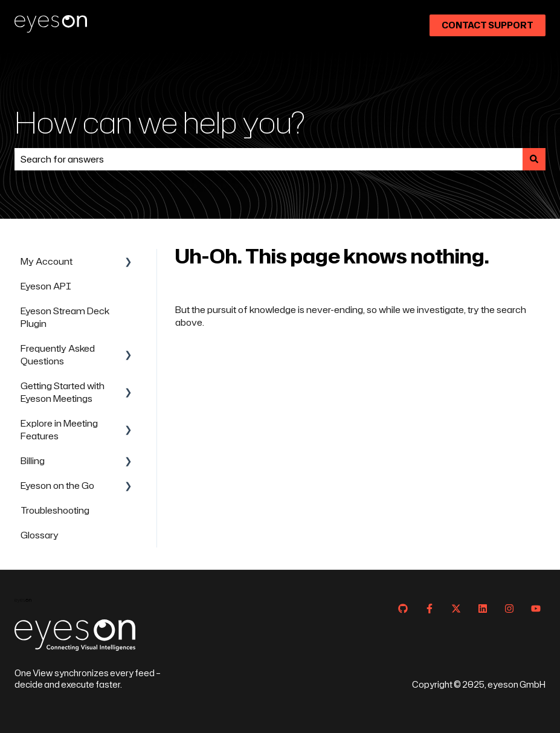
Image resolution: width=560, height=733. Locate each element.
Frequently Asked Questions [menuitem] (58, 355)
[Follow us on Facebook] (430, 609)
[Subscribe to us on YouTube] (536, 609)
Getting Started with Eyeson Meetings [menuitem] (63, 392)
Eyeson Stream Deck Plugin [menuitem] (65, 317)
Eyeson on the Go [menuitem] (57, 486)
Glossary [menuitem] (40, 535)
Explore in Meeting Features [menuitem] (59, 430)
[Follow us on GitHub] (403, 609)
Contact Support (488, 25)
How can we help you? (160, 122)
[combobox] (269, 159)
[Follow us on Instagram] (509, 609)
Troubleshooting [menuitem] (55, 510)
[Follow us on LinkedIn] (483, 609)
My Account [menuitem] (47, 261)
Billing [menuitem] (33, 461)
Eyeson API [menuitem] (46, 286)
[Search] (534, 159)
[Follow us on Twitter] (456, 609)
